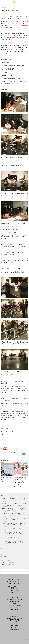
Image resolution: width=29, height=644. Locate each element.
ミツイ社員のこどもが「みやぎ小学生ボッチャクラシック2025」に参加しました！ (15, 542)
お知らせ (6, 561)
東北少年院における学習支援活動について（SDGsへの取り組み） (15, 519)
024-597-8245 (16, 627)
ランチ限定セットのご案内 (15, 529)
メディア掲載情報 (8, 563)
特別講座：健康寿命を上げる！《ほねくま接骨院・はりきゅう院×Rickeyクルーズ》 (15, 509)
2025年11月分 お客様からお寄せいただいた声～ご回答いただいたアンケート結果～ (15, 533)
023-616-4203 (16, 609)
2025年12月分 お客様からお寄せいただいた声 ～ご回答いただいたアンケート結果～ (15, 524)
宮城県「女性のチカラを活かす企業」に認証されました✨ (15, 500)
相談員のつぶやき (8, 565)
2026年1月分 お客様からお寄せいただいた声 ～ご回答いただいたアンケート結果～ (15, 514)
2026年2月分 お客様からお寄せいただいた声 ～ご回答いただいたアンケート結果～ (15, 504)
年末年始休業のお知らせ (15, 538)
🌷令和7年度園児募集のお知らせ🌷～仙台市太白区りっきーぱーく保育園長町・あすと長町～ (20, 481)
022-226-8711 (16, 591)
